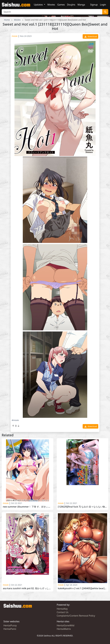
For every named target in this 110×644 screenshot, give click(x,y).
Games (61, 5)
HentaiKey (62, 609)
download (91, 36)
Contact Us (63, 612)
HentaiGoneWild (66, 625)
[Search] (52, 12)
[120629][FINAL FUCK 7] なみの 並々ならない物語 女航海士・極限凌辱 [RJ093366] (82, 507)
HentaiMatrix (64, 629)
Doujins (71, 5)
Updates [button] (39, 5)
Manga (81, 5)
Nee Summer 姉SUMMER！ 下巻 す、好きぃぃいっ (27, 507)
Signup (94, 5)
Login (103, 5)
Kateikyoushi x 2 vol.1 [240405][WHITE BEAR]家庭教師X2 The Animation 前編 (82, 588)
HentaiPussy (10, 625)
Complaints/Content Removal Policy (76, 616)
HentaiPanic (10, 629)
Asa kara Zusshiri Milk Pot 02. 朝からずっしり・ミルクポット (27, 588)
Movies (51, 5)
